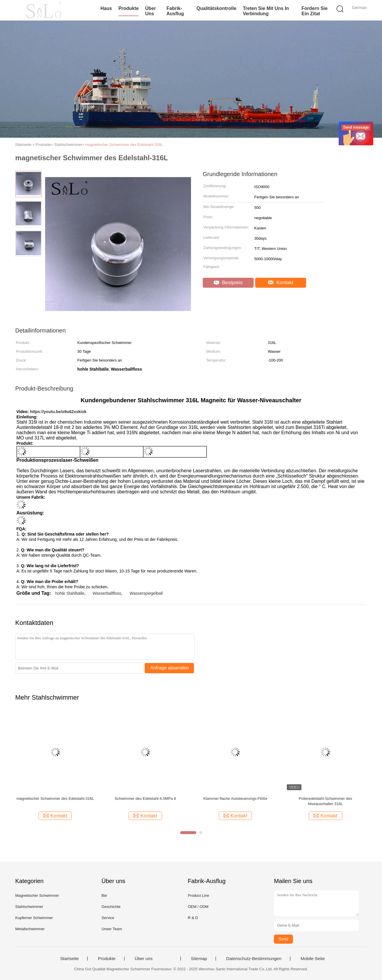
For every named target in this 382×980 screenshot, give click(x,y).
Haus (106, 8)
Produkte (128, 8)
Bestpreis (228, 283)
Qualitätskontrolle (216, 8)
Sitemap (199, 959)
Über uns (150, 11)
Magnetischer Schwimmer (37, 895)
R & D (193, 918)
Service (108, 918)
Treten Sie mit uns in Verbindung (266, 11)
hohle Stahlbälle (70, 593)
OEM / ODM (198, 907)
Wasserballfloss (107, 593)
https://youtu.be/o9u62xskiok (58, 412)
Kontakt (281, 283)
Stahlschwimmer (29, 907)
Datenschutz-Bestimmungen (254, 959)
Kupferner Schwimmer (34, 918)
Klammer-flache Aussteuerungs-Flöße (235, 799)
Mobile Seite (313, 959)
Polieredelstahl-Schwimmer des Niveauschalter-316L (325, 801)
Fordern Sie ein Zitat (314, 11)
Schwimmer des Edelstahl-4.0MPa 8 (145, 799)
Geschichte (111, 907)
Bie (104, 895)
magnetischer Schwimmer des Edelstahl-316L (124, 145)
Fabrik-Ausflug (175, 11)
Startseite (69, 959)
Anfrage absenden (169, 668)
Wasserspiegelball (146, 593)
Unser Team (112, 929)
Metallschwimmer (30, 929)
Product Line (198, 895)
